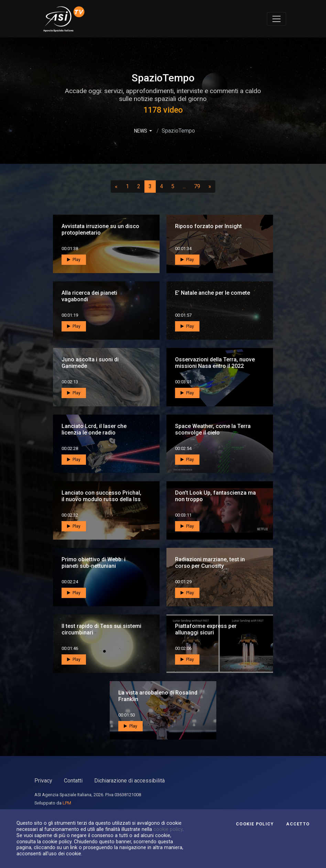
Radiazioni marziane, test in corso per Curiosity (210, 563)
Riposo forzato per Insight (208, 226)
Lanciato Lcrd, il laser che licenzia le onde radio (94, 429)
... (186, 186)
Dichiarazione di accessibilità (129, 781)
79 (199, 186)
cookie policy (168, 829)
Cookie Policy (255, 824)
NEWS (141, 131)
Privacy (43, 781)
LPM (67, 803)
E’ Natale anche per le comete (213, 293)
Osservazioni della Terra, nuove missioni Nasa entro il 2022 (215, 363)
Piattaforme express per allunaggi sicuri (206, 629)
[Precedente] (116, 187)
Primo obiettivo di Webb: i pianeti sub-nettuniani (94, 563)
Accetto (298, 824)
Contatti (73, 781)
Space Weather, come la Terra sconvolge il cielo (213, 429)
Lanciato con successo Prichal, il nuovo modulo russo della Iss (101, 496)
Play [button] (74, 260)
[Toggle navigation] (276, 19)
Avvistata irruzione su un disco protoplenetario (100, 229)
